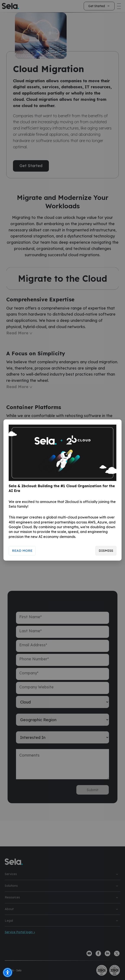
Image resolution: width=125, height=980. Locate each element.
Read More (22, 551)
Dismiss (106, 551)
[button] (8, 972)
